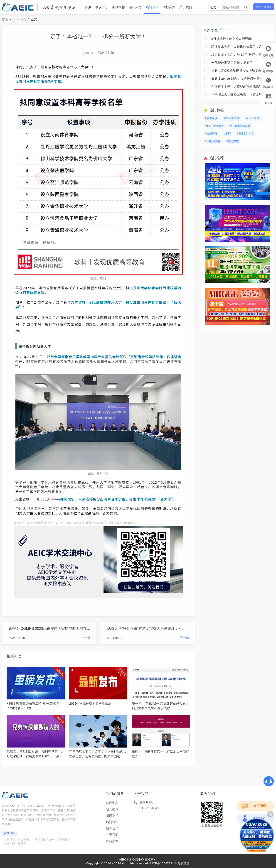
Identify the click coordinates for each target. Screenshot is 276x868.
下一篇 (184, 638)
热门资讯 (152, 7)
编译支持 (135, 7)
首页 (88, 7)
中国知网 (10, 843)
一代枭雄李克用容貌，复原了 (232, 63)
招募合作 (169, 7)
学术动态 (20, 19)
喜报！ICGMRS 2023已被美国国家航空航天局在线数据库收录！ (50, 629)
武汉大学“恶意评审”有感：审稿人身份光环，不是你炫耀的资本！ (148, 629)
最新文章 (112, 841)
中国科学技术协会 (43, 840)
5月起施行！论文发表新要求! (232, 39)
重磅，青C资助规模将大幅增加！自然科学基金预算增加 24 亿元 (242, 71)
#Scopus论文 (232, 118)
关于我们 (186, 7)
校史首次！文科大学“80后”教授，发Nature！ (242, 55)
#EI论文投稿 (212, 141)
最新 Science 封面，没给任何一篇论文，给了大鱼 (242, 78)
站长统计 (184, 863)
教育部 (22, 843)
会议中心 (102, 7)
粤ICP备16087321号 (163, 863)
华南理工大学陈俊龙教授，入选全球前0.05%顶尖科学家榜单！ (242, 94)
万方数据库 (64, 840)
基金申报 (23, 840)
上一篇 (86, 638)
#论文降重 (233, 141)
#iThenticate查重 (240, 126)
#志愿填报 (211, 134)
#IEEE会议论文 (214, 126)
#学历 (227, 134)
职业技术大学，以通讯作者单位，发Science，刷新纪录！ (242, 47)
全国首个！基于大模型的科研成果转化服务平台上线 (242, 86)
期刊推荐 (118, 7)
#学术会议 (211, 118)
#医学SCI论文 (245, 134)
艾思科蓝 (10, 840)
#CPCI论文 (253, 118)
